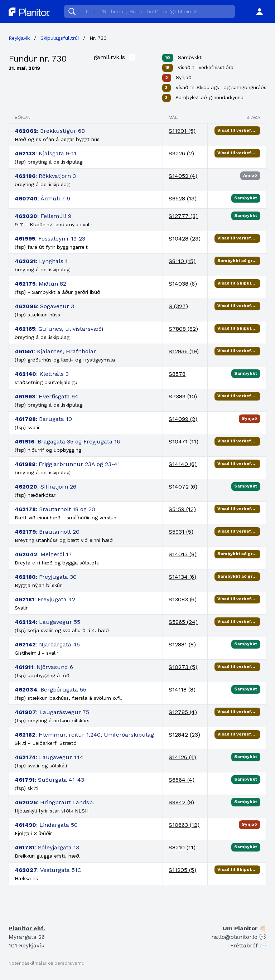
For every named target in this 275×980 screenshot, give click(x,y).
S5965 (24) (183, 622)
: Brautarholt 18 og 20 (55, 509)
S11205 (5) (182, 870)
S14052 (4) (183, 176)
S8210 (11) (182, 847)
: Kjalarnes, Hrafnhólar (55, 351)
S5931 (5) (181, 532)
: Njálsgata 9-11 (45, 153)
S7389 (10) (183, 396)
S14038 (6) (183, 284)
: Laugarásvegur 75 (52, 712)
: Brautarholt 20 (47, 532)
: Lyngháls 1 (41, 261)
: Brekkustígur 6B (50, 131)
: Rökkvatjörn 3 (45, 176)
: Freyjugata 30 (46, 577)
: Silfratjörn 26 (45, 487)
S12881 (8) (182, 644)
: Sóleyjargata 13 (47, 847)
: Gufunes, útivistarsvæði (59, 329)
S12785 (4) (183, 712)
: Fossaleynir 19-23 (50, 239)
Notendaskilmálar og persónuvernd (47, 963)
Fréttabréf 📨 (248, 945)
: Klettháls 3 (42, 374)
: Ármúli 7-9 (42, 198)
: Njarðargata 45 (47, 644)
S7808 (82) (183, 329)
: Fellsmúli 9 (43, 216)
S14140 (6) (183, 464)
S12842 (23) (184, 735)
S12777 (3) (183, 216)
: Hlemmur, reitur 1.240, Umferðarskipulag (84, 735)
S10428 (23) (185, 239)
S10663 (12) (184, 825)
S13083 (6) (183, 599)
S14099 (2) (183, 419)
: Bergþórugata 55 (50, 690)
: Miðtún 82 (40, 284)
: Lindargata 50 (46, 825)
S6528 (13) (183, 198)
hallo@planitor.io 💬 (239, 937)
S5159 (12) (182, 509)
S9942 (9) (181, 802)
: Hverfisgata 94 (47, 396)
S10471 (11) (184, 442)
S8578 (177, 374)
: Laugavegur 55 (47, 622)
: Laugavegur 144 (49, 757)
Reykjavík (19, 38)
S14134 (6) (182, 577)
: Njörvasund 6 (44, 667)
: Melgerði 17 (43, 554)
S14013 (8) (183, 554)
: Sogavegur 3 (44, 306)
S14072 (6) (183, 487)
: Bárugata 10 (43, 419)
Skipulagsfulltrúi (60, 38)
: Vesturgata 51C (48, 870)
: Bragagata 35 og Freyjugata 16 (67, 442)
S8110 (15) (182, 261)
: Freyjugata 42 (45, 599)
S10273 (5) (183, 667)
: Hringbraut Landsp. (54, 802)
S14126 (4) (182, 757)
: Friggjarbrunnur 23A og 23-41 (67, 464)
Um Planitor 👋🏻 (245, 928)
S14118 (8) (182, 690)
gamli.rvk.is (114, 57)
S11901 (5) (182, 131)
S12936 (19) (184, 351)
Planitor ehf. (27, 928)
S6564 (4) (182, 780)
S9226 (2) (181, 153)
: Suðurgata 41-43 (49, 780)
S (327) (178, 306)
